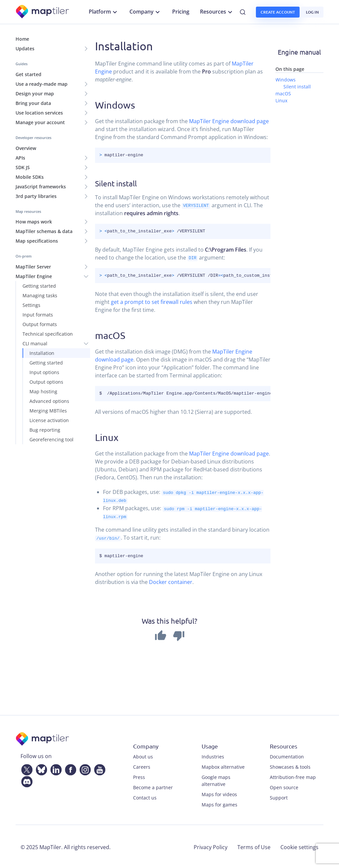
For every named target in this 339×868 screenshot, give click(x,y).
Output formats (40, 324)
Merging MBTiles (48, 411)
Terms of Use (254, 846)
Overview (26, 148)
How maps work (34, 222)
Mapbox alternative (223, 766)
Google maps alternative (216, 779)
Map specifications (37, 241)
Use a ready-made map (42, 84)
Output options (46, 382)
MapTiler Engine (34, 276)
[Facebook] (69, 767)
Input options (44, 372)
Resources (217, 12)
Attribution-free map (293, 776)
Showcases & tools (290, 766)
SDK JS (23, 167)
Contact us (145, 796)
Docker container (171, 581)
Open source (284, 786)
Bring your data (33, 103)
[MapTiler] (43, 12)
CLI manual (35, 343)
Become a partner (153, 786)
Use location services (39, 113)
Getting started (39, 286)
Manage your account (40, 122)
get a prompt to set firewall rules (152, 302)
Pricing (181, 12)
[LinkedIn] (55, 767)
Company (145, 12)
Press (139, 776)
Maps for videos (219, 793)
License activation (49, 420)
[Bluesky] (40, 767)
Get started (28, 74)
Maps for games (219, 803)
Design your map (35, 94)
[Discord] (25, 779)
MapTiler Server (33, 267)
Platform (104, 12)
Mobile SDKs (30, 177)
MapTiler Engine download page (229, 121)
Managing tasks (40, 295)
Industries (213, 755)
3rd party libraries (36, 196)
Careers (142, 766)
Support (279, 796)
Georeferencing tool (51, 439)
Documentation (287, 755)
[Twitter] (25, 767)
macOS (110, 335)
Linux (107, 437)
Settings (31, 305)
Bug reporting (45, 430)
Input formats (38, 315)
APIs (20, 158)
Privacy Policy (211, 846)
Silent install (297, 87)
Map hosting (43, 391)
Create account (278, 12)
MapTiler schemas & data (44, 231)
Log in (312, 12)
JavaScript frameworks (41, 187)
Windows (115, 105)
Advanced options (49, 401)
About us (143, 755)
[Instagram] (84, 767)
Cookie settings (299, 846)
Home (22, 39)
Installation (42, 353)
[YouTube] (98, 767)
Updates (25, 48)
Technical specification (48, 334)
